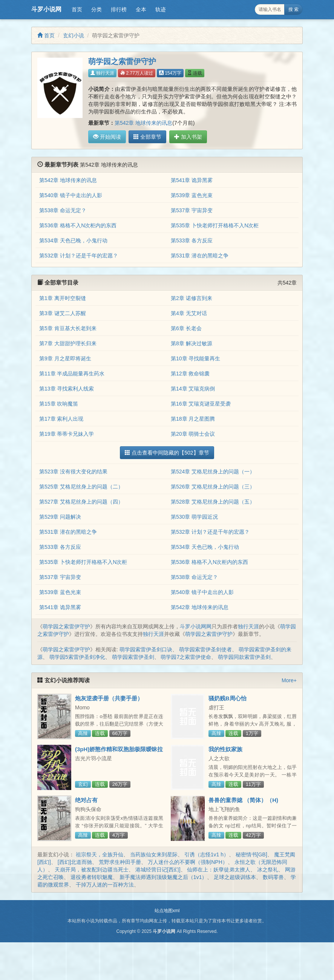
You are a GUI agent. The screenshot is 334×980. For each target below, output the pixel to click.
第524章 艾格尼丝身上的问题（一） (213, 472)
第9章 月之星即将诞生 (65, 358)
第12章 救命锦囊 (190, 374)
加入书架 (185, 137)
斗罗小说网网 (196, 626)
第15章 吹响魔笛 (59, 404)
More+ (289, 680)
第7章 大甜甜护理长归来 (68, 343)
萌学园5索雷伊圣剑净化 (77, 657)
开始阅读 (107, 137)
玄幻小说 (74, 35)
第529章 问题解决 (60, 517)
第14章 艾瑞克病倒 (193, 389)
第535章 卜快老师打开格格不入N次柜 (215, 225)
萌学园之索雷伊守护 (66, 626)
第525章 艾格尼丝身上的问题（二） (81, 487)
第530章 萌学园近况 (194, 517)
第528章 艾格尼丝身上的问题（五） (213, 502)
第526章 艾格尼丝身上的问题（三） (213, 487)
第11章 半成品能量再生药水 (72, 374)
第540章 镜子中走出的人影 (71, 195)
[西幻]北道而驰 (75, 862)
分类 (97, 9)
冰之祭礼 (268, 870)
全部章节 (146, 137)
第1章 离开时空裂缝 (63, 298)
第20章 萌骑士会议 (193, 434)
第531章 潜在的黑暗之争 (200, 256)
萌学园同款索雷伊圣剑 (244, 657)
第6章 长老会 (186, 328)
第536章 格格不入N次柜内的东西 (78, 225)
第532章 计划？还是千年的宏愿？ (79, 256)
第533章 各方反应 (192, 240)
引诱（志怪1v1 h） (207, 854)
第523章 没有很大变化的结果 (73, 472)
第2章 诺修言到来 (192, 298)
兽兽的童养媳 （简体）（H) (243, 800)
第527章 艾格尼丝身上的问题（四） (81, 502)
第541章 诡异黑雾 (192, 180)
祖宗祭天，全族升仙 (100, 854)
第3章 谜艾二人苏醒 (63, 313)
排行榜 (119, 9)
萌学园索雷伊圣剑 (133, 657)
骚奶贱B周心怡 (228, 698)
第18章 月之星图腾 (193, 419)
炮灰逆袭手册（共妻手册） (109, 698)
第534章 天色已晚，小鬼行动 (73, 240)
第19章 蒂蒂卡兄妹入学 (67, 434)
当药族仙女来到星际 (154, 854)
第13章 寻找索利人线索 (67, 389)
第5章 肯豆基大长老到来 (68, 328)
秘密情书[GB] (251, 854)
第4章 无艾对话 (189, 313)
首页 (77, 9)
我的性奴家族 (225, 749)
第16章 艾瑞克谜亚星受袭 (201, 404)
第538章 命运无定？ (63, 210)
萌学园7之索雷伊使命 (186, 657)
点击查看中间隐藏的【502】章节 (167, 453)
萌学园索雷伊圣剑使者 (205, 649)
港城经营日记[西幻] (158, 870)
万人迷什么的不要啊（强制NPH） (188, 862)
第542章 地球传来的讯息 (143, 123)
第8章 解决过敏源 (192, 343)
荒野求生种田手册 (120, 862)
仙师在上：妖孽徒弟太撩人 (219, 870)
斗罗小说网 (46, 9)
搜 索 (293, 9)
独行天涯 (102, 73)
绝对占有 (86, 800)
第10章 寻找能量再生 (195, 358)
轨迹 (161, 9)
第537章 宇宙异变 (192, 210)
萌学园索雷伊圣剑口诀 (146, 649)
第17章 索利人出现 (61, 419)
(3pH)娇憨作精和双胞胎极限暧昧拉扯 (119, 752)
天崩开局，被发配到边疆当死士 (92, 870)
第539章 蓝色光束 (192, 195)
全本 (141, 9)
